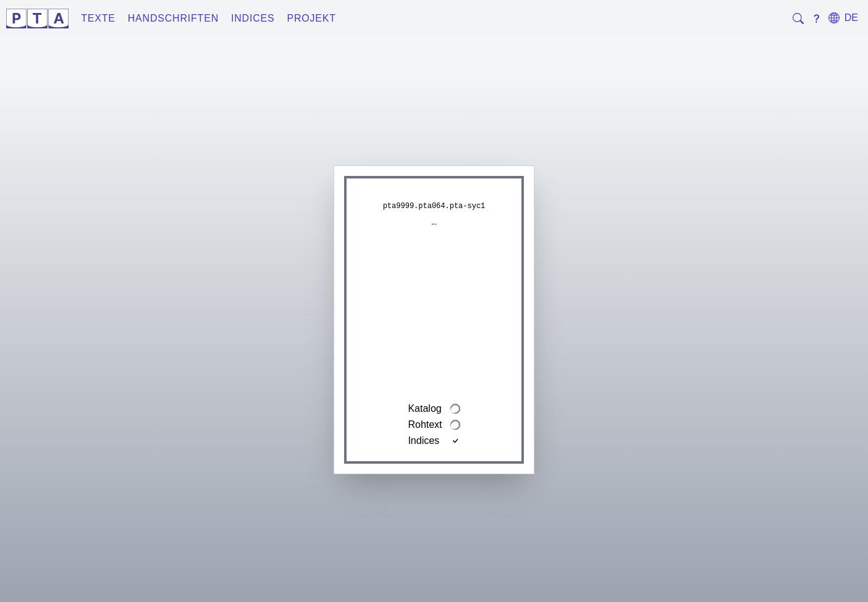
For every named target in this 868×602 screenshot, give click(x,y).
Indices (253, 18)
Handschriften (173, 18)
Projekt (312, 18)
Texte (98, 18)
